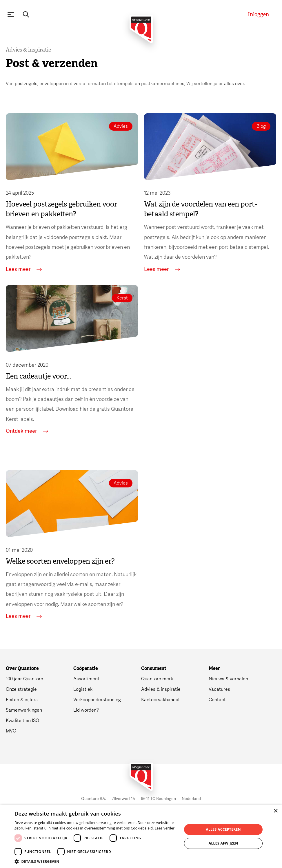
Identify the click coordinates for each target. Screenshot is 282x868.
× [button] (275, 811)
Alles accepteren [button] (223, 829)
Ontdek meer (27, 431)
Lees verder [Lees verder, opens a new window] (165, 828)
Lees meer (24, 269)
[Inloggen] (258, 15)
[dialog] (141, 836)
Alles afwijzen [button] (223, 843)
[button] (96, 861)
